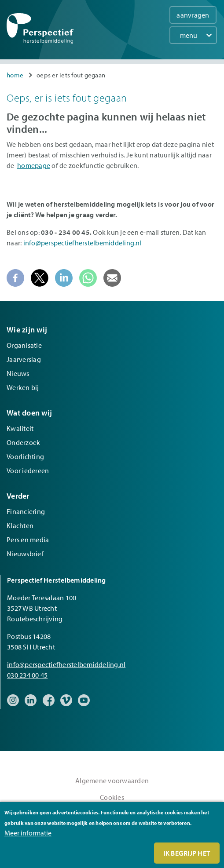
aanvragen (193, 15)
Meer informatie (28, 833)
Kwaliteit (20, 428)
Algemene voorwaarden (112, 780)
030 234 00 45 (27, 675)
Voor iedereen (28, 470)
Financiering (26, 511)
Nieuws (18, 373)
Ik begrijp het (187, 853)
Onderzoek (23, 442)
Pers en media (28, 540)
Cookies (112, 797)
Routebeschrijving (35, 619)
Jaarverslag (24, 359)
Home (15, 75)
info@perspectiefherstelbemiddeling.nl (83, 243)
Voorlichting (25, 456)
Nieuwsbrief (25, 554)
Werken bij (23, 387)
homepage (34, 165)
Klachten (20, 525)
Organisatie (24, 345)
